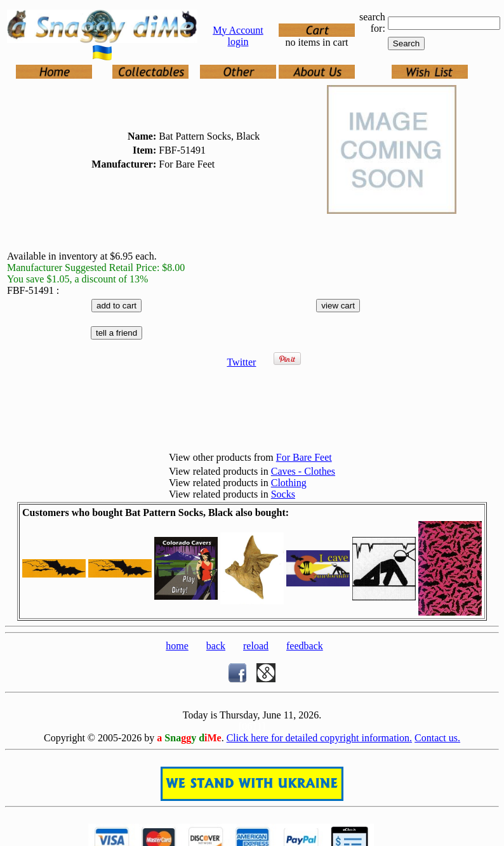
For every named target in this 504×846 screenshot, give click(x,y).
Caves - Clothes (303, 471)
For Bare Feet (304, 457)
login (238, 42)
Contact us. (437, 738)
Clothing (289, 483)
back (216, 646)
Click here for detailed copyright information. (319, 738)
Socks (283, 494)
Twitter (241, 362)
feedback (305, 646)
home (177, 646)
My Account (238, 30)
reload (256, 646)
